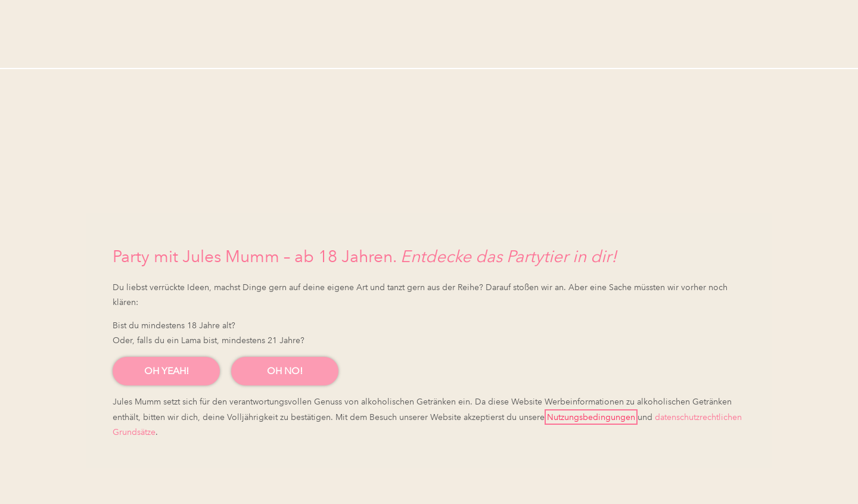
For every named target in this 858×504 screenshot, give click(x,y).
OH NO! (285, 371)
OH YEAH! (167, 371)
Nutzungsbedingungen (591, 417)
